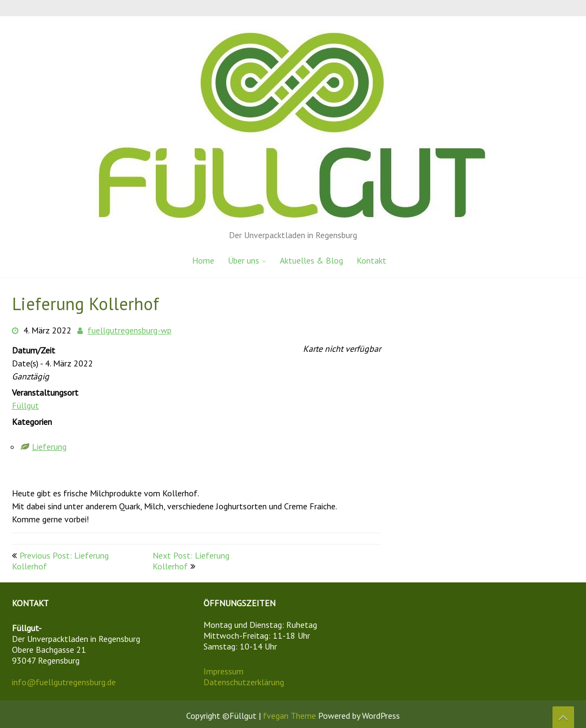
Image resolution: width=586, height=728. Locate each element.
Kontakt (371, 260)
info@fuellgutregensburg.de (64, 682)
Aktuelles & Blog (311, 260)
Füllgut (25, 405)
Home (203, 260)
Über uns (243, 260)
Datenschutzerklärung (244, 682)
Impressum (223, 671)
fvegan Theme (291, 716)
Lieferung (49, 447)
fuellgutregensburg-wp (130, 330)
